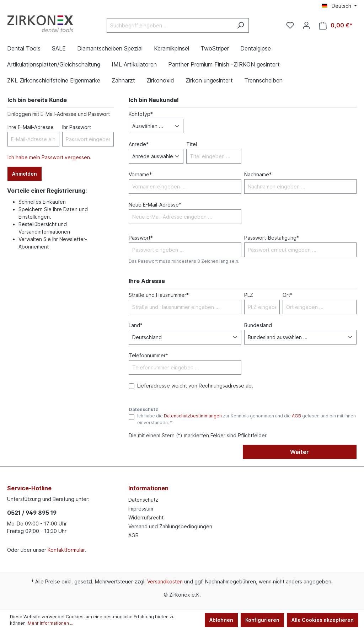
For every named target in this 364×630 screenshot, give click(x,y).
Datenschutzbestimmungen (193, 416)
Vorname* (140, 174)
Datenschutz (143, 500)
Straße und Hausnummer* (159, 295)
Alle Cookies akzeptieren (323, 620)
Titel (192, 144)
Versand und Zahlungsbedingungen (170, 526)
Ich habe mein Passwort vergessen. (49, 157)
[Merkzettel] (290, 25)
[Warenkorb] (336, 25)
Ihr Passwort (77, 127)
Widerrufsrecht (146, 517)
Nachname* (258, 174)
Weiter (299, 452)
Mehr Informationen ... (50, 623)
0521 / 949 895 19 (32, 513)
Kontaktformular (66, 550)
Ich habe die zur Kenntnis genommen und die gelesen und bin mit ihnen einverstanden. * (247, 419)
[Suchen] (240, 25)
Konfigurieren (262, 620)
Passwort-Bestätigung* (272, 238)
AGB (296, 416)
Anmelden (25, 174)
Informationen (148, 488)
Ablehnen (221, 620)
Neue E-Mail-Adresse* (155, 205)
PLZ (249, 295)
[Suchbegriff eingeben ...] (170, 25)
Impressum (141, 509)
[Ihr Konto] (306, 25)
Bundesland (258, 325)
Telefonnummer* (148, 355)
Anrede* (139, 144)
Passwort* (141, 238)
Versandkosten (165, 581)
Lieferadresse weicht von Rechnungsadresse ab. (195, 386)
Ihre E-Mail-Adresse (31, 127)
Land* (136, 325)
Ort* (288, 295)
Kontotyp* (141, 114)
